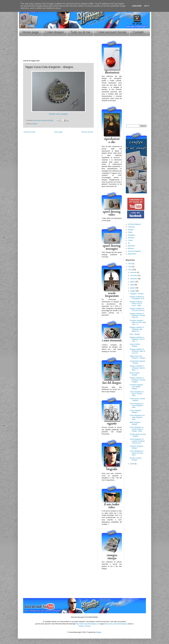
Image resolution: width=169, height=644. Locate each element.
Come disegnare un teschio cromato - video (137, 453)
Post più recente (30, 132)
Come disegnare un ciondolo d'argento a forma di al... (137, 441)
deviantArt (131, 246)
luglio (132, 285)
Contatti (138, 32)
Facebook (131, 227)
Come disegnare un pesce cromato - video (137, 394)
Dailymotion (132, 254)
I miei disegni (55, 32)
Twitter (130, 232)
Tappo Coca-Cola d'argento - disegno (138, 357)
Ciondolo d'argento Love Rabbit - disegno (136, 387)
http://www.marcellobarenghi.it (116, 624)
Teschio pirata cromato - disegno (138, 435)
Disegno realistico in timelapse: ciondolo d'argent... (138, 380)
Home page (30, 32)
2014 (130, 270)
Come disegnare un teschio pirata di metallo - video (137, 429)
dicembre (134, 272)
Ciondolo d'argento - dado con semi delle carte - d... (138, 322)
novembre (134, 275)
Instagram (131, 235)
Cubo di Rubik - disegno (135, 345)
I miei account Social (111, 32)
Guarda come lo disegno (58, 114)
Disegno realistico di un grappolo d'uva (137, 298)
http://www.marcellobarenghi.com (88, 624)
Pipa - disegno (135, 334)
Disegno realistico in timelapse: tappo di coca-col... (137, 351)
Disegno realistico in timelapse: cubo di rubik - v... (137, 339)
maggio (133, 291)
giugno (133, 288)
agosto (133, 282)
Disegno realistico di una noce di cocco (137, 310)
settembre (134, 279)
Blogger (99, 632)
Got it (147, 6)
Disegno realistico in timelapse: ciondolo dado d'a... (138, 316)
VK (129, 243)
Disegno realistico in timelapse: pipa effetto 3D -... (137, 329)
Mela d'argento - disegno (135, 423)
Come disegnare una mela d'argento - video (137, 417)
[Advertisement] (58, 51)
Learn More (137, 6)
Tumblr (130, 240)
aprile (132, 464)
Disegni (35, 124)
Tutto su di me (80, 32)
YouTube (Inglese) (134, 251)
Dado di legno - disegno (135, 374)
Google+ (131, 230)
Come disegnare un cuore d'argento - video (137, 406)
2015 (130, 267)
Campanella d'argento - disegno (138, 362)
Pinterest (131, 238)
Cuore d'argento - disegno (136, 411)
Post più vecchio (87, 132)
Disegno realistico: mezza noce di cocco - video (136, 304)
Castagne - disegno (137, 294)
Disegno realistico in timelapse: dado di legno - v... (137, 368)
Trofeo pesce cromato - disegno (137, 400)
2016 (130, 264)
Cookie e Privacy (84, 626)
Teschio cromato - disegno (136, 459)
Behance (131, 248)
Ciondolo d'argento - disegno (137, 447)
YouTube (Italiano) (134, 224)
